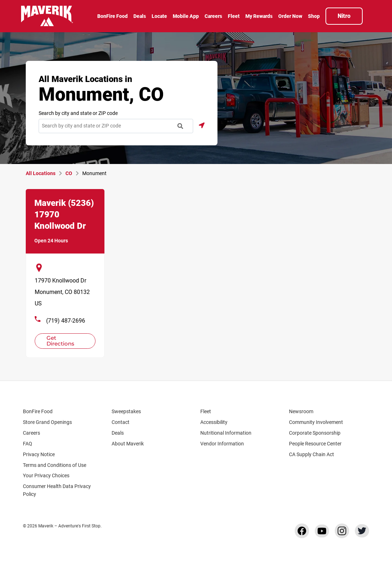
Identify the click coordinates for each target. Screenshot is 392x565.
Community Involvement (316, 422)
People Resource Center (319, 444)
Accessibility (214, 422)
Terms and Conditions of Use (55, 465)
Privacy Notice (39, 454)
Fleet (206, 411)
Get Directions (62, 340)
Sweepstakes (126, 411)
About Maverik (128, 444)
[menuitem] (112, 17)
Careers (35, 433)
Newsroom (301, 411)
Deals (118, 433)
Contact (121, 422)
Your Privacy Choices (52, 475)
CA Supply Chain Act (312, 454)
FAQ (28, 444)
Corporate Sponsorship (315, 433)
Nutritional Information (226, 433)
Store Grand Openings (47, 422)
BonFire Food (38, 411)
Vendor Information (222, 444)
